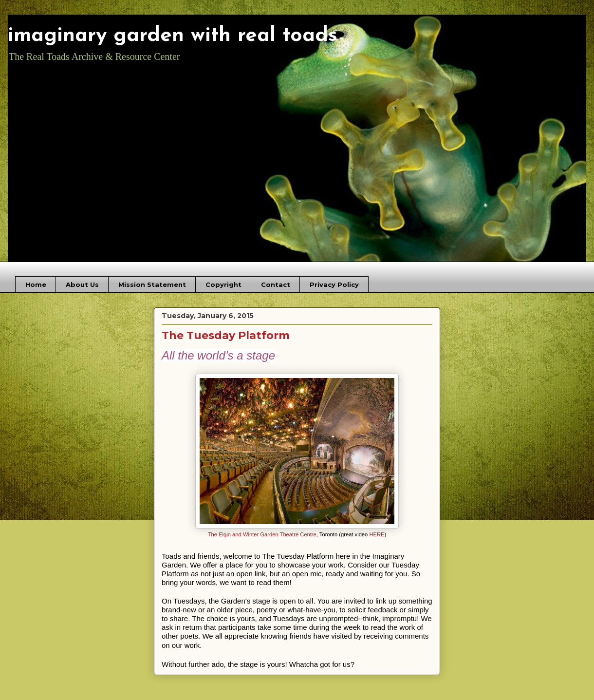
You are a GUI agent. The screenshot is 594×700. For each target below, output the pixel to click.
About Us (82, 284)
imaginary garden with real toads (173, 36)
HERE (377, 534)
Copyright (223, 284)
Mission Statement (152, 284)
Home (36, 284)
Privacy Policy (334, 284)
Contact (276, 284)
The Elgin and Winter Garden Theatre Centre (262, 534)
